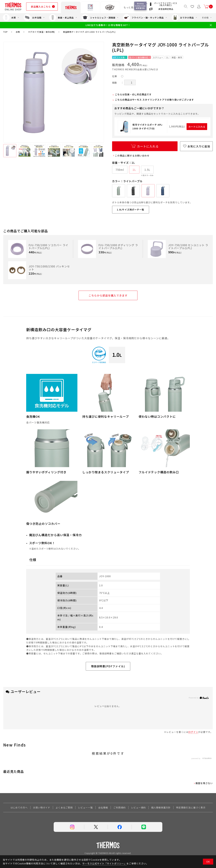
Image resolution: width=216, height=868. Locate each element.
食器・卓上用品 (62, 18)
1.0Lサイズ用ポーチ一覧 (131, 210)
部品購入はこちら (41, 7)
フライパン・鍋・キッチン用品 (143, 18)
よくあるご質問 (64, 807)
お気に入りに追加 (199, 146)
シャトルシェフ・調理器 (99, 18)
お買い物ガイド (42, 807)
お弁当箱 (33, 18)
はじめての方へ (19, 807)
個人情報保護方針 (161, 807)
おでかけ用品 (183, 18)
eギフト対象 (119, 57)
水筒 (9, 18)
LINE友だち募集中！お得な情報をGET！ (108, 25)
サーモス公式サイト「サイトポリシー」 (104, 863)
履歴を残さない (204, 783)
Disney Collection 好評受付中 (141, 6)
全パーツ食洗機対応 (139, 57)
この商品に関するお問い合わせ (132, 156)
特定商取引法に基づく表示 (191, 807)
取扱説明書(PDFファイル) (108, 666)
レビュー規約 (138, 807)
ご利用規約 (120, 807)
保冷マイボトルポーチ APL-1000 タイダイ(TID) (148, 126)
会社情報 (103, 807)
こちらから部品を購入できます (108, 295)
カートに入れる (197, 127)
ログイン (193, 732)
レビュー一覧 (85, 807)
